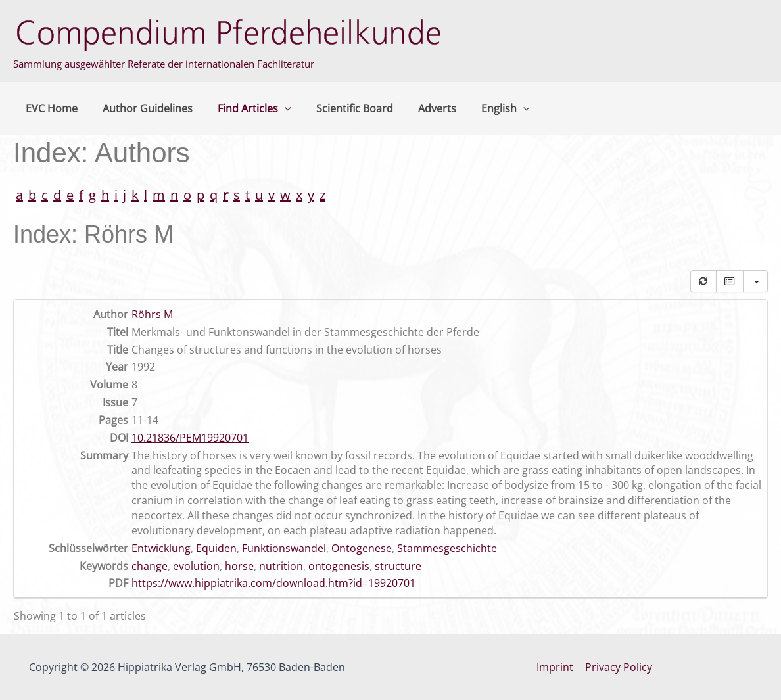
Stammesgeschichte (447, 548)
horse (239, 566)
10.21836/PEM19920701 (190, 438)
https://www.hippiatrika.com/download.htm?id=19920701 (273, 583)
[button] (275, 108)
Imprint (556, 667)
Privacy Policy (618, 667)
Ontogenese (362, 548)
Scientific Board (341, 108)
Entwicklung (161, 548)
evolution (196, 566)
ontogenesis (339, 566)
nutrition (281, 566)
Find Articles (245, 108)
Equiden (216, 548)
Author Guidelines (142, 108)
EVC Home (50, 108)
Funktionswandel (284, 548)
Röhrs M (152, 314)
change (150, 566)
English (484, 108)
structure (398, 566)
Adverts (419, 108)
